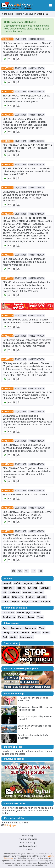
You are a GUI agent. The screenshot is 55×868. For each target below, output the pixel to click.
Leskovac (30, 14)
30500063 (8, 115)
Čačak (17, 583)
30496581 (8, 141)
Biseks (37, 612)
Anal (5, 628)
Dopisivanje (30, 628)
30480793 (8, 336)
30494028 (8, 164)
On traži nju (8, 612)
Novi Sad (27, 592)
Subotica (41, 597)
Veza (42, 628)
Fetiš (16, 633)
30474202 (8, 412)
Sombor (30, 597)
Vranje (25, 601)
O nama (28, 850)
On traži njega (24, 612)
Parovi (21, 617)
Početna (18, 14)
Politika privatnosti (28, 846)
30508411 (8, 39)
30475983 (8, 359)
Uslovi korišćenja (27, 843)
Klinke (46, 633)
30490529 (8, 214)
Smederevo (17, 597)
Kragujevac (8, 588)
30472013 (8, 490)
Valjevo (15, 601)
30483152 (8, 278)
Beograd (7, 583)
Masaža (36, 633)
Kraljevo (21, 588)
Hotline (25, 633)
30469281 (8, 531)
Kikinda (39, 583)
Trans (40, 617)
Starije (13, 637)
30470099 (8, 508)
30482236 (8, 315)
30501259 (8, 91)
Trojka (31, 617)
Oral (5, 637)
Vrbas (35, 601)
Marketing (27, 836)
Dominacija (16, 628)
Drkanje (7, 633)
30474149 (8, 464)
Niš (4, 592)
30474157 (8, 441)
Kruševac (33, 588)
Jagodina (28, 583)
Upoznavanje (26, 637)
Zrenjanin (45, 601)
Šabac (6, 597)
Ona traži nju (9, 617)
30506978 (8, 68)
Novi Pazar (15, 592)
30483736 (8, 255)
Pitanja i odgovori (28, 839)
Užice (5, 601)
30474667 (8, 388)
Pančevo (39, 592)
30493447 (8, 188)
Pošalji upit (10, 825)
